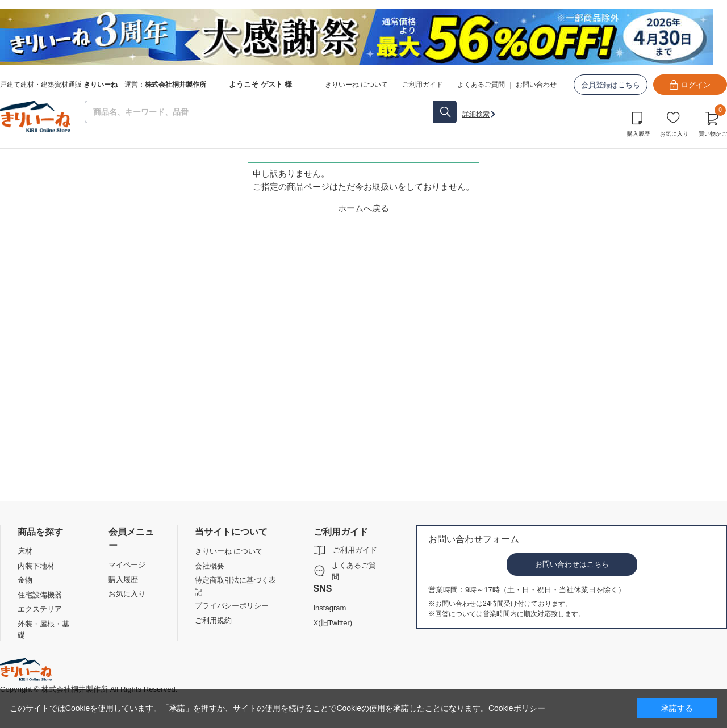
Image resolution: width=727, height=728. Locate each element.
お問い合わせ (536, 85)
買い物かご (713, 123)
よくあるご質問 (481, 85)
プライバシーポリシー (232, 606)
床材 (25, 551)
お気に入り (674, 134)
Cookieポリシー (517, 708)
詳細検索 (476, 114)
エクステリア (40, 609)
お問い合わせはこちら (572, 564)
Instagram (330, 608)
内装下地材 (36, 566)
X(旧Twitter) (333, 623)
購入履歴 (638, 134)
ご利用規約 (213, 620)
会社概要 (210, 566)
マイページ (127, 565)
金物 (25, 580)
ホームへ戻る (363, 208)
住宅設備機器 (40, 595)
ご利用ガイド (355, 550)
